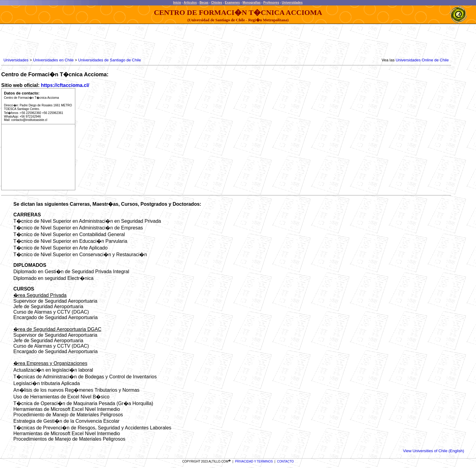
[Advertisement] (113, 41)
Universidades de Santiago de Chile (110, 60)
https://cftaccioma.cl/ (65, 85)
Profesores (271, 3)
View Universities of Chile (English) (433, 451)
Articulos (190, 3)
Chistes (216, 3)
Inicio (177, 3)
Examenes (232, 3)
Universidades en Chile (53, 60)
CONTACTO (286, 461)
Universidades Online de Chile (422, 60)
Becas (204, 3)
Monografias (252, 3)
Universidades (292, 3)
